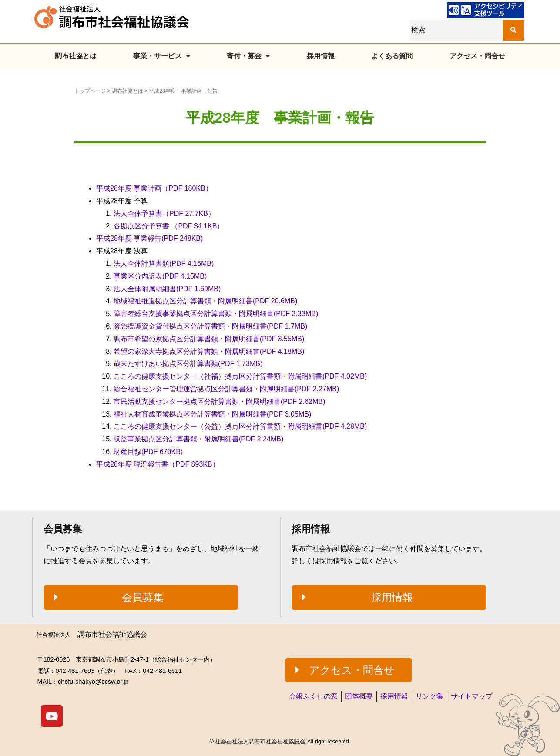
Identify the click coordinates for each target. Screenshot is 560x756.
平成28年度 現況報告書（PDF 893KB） (158, 464)
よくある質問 (392, 56)
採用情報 (321, 56)
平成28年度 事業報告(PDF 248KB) (149, 238)
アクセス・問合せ (477, 56)
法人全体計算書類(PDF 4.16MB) (164, 264)
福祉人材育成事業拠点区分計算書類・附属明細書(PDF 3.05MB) (212, 414)
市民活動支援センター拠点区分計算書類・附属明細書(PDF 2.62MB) (219, 402)
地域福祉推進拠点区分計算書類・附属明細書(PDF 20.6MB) (205, 301)
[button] (141, 598)
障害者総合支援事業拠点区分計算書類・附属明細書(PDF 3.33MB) (216, 314)
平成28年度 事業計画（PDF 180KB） (154, 188)
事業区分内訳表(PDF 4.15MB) (160, 276)
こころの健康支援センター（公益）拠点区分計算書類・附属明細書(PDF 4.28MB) (240, 426)
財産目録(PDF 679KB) (148, 452)
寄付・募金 (248, 56)
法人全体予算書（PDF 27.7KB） (164, 213)
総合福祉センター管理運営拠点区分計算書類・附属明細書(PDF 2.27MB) (226, 389)
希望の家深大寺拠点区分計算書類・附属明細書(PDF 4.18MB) (209, 351)
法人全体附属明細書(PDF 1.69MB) (167, 289)
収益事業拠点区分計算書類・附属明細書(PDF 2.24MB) (198, 439)
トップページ (90, 91)
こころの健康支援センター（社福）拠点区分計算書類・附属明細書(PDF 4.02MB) (240, 376)
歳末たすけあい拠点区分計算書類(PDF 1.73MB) (188, 364)
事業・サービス (162, 56)
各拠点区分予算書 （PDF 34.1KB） (169, 226)
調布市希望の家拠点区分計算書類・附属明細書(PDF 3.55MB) (209, 339)
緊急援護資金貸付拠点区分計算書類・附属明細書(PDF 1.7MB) (210, 326)
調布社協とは (76, 56)
